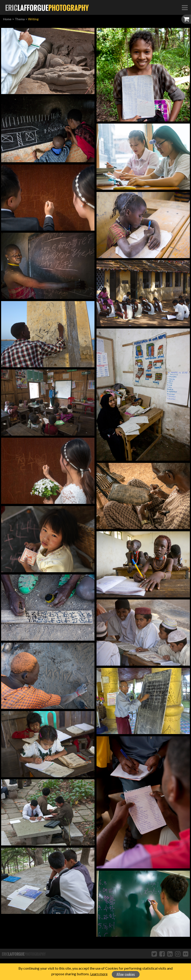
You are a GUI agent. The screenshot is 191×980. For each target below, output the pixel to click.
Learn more (99, 974)
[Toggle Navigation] (185, 7)
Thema (20, 19)
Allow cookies (126, 974)
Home (7, 19)
